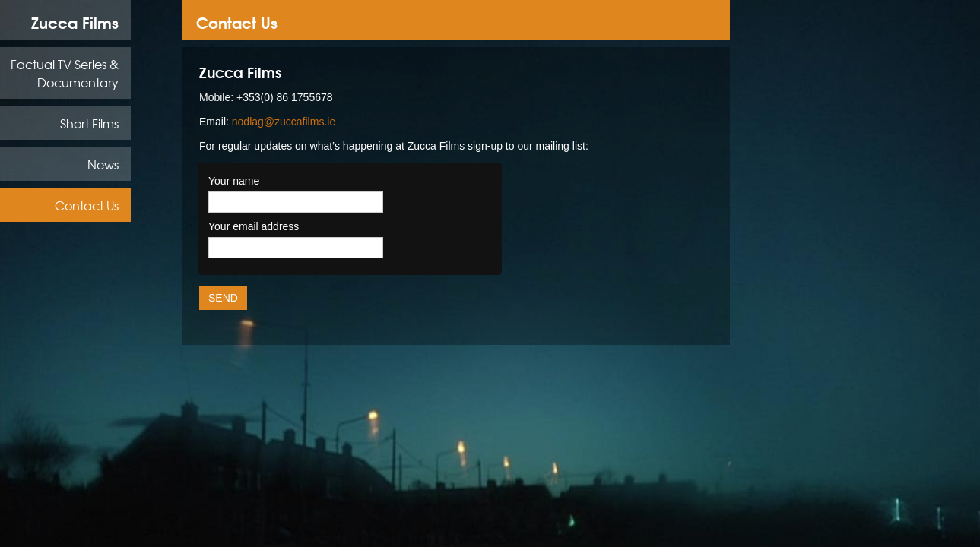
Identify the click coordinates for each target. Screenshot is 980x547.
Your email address (254, 226)
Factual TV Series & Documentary (65, 73)
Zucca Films (75, 22)
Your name (234, 181)
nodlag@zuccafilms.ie (284, 122)
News (103, 164)
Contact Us (87, 205)
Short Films (89, 123)
